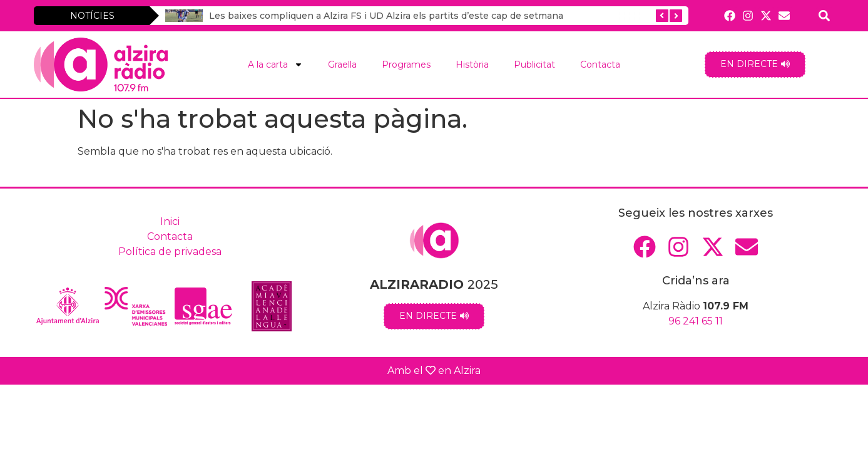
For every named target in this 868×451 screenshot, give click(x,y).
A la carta (275, 65)
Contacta (600, 65)
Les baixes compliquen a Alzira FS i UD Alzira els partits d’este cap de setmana (386, 16)
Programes (406, 65)
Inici (170, 221)
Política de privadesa (170, 251)
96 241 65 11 (696, 321)
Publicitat (534, 65)
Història (472, 65)
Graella (342, 65)
